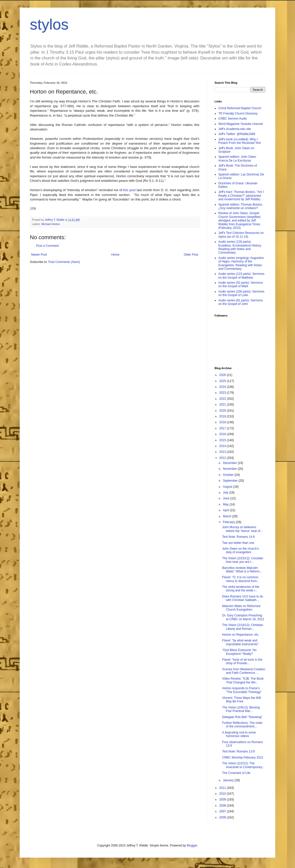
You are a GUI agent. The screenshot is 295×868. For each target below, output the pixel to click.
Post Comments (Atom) (64, 262)
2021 (223, 405)
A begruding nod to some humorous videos (239, 734)
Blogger (192, 845)
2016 (223, 434)
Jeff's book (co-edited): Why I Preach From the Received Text (240, 141)
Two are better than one (238, 543)
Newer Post (39, 255)
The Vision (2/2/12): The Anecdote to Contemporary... (243, 765)
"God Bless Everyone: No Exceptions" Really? (239, 652)
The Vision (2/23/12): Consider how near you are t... (243, 560)
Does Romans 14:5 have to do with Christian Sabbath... (243, 598)
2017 (223, 428)
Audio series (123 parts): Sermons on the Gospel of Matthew (241, 276)
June (227, 498)
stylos (49, 24)
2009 (223, 799)
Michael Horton (51, 224)
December (230, 463)
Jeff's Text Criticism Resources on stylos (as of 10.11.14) (241, 235)
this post (129, 190)
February (229, 522)
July (226, 493)
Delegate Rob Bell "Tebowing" (242, 717)
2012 (223, 458)
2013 (223, 452)
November (230, 469)
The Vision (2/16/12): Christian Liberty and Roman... (243, 627)
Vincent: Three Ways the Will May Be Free (241, 700)
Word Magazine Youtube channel (241, 124)
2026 (223, 375)
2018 (223, 422)
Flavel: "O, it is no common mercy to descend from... (241, 579)
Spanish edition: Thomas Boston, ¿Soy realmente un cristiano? (241, 206)
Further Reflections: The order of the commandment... (242, 725)
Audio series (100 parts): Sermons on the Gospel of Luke (241, 293)
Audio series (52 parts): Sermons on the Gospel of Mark (240, 284)
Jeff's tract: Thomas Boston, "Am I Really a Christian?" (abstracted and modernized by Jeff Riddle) (241, 196)
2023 (223, 393)
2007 (223, 811)
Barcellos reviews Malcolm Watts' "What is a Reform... (242, 570)
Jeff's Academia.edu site (235, 129)
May (226, 504)
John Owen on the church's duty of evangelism (240, 550)
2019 (223, 416)
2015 (223, 440)
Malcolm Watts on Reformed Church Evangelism (241, 608)
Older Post (191, 255)
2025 (223, 381)
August (228, 487)
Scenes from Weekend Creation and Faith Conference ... (244, 671)
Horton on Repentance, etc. (241, 635)
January (229, 780)
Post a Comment (47, 246)
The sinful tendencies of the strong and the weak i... (241, 589)
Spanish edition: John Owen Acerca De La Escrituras (237, 159)
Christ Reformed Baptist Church (240, 108)
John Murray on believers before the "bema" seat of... (242, 529)
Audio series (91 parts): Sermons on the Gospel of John (240, 302)
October (229, 475)
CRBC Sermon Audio (233, 119)
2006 (223, 817)
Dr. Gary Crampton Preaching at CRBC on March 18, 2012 (243, 617)
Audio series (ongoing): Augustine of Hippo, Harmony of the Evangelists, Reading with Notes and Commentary (241, 263)
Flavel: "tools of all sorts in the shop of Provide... (242, 661)
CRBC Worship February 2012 (243, 758)
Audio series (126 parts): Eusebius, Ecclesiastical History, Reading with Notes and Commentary (240, 247)
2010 (223, 794)
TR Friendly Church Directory (238, 114)
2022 (223, 399)
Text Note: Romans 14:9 (238, 537)
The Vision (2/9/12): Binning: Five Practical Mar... (241, 709)
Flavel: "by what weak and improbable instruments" (240, 642)
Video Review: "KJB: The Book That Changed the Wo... (243, 680)
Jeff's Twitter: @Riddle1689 (237, 134)
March (228, 516)
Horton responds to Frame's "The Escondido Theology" (242, 690)
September (231, 481)
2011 (223, 788)
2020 (223, 411)
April (226, 510)
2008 (223, 806)
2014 (223, 446)
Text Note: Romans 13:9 (238, 751)
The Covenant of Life (236, 773)
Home (115, 255)
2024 (223, 387)
